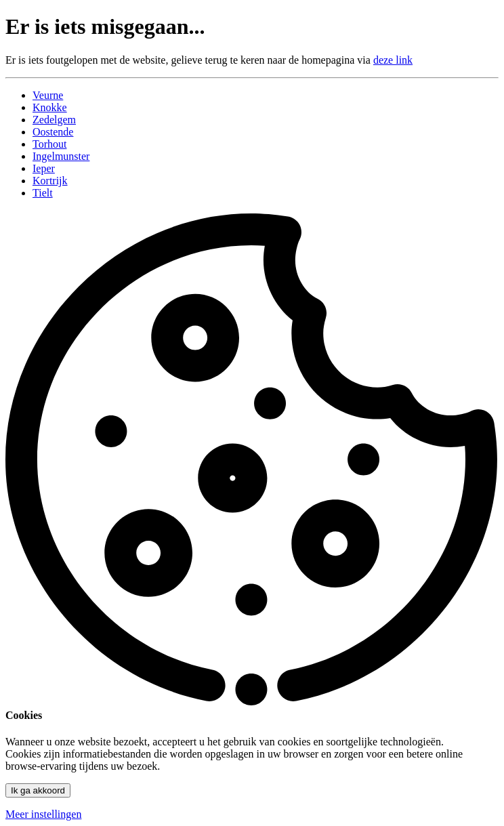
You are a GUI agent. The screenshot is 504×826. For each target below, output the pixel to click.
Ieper (44, 168)
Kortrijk (50, 181)
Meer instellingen (43, 814)
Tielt (43, 193)
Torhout (49, 144)
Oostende (53, 132)
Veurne (48, 95)
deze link (393, 60)
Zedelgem (54, 120)
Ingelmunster (61, 156)
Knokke (50, 107)
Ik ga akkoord (38, 790)
